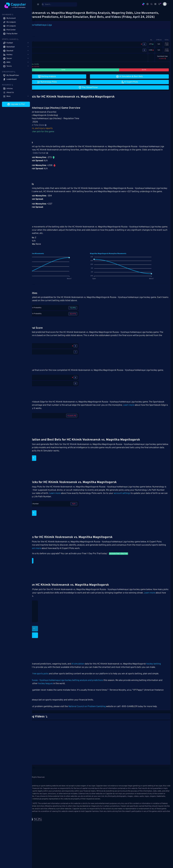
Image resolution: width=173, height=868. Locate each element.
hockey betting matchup (62, 681)
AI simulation (107, 678)
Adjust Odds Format (118, 157)
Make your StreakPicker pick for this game (61, 136)
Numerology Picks (51, 527)
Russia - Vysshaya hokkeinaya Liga (62, 29)
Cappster (40, 720)
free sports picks (69, 691)
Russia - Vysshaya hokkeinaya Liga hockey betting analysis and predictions (96, 701)
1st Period (45, 35)
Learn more (56, 419)
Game (38, 35)
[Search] (59, 4)
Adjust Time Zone (65, 129)
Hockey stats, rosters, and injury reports (61, 132)
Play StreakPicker (52, 642)
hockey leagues (98, 704)
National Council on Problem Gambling (116, 727)
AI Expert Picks (49, 574)
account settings (79, 507)
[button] (165, 4)
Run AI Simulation (51, 469)
